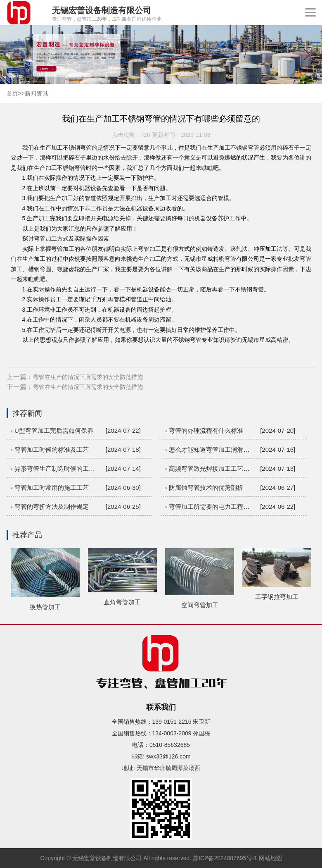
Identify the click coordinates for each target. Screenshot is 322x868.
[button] (307, 55)
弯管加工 (45, 238)
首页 (12, 93)
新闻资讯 (36, 93)
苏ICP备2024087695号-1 (225, 858)
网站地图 (270, 858)
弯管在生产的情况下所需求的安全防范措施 (88, 377)
